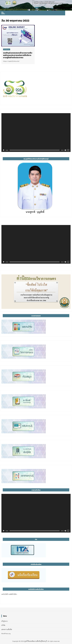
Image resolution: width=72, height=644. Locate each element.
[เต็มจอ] (68, 150)
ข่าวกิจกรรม (7, 49)
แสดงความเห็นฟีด (7, 629)
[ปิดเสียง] (65, 150)
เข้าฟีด (3, 625)
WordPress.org (6, 633)
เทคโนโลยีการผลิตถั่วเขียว (9, 594)
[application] (36, 132)
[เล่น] (4, 150)
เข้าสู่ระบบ (4, 621)
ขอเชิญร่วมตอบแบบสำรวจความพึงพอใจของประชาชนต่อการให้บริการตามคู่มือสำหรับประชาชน (18, 55)
